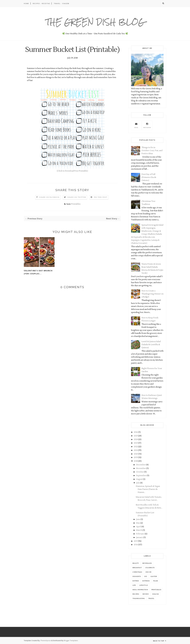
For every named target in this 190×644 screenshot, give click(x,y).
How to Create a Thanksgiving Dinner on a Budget (153, 294)
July (138, 483)
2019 (136, 457)
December (141, 465)
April (139, 527)
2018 (136, 461)
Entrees (146, 581)
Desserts (137, 576)
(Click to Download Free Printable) (72, 179)
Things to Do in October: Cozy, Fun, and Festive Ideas (152, 151)
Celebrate (150, 568)
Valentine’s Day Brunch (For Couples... (38, 281)
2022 (136, 447)
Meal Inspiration (140, 590)
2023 (136, 443)
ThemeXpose (46, 640)
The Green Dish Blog (95, 22)
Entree (136, 581)
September (141, 476)
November (141, 468)
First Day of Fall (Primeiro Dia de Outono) (149, 177)
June (138, 519)
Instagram (147, 125)
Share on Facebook (49, 206)
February (140, 534)
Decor (148, 572)
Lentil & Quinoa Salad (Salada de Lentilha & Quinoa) (151, 345)
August (139, 479)
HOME (26, 3)
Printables (76, 213)
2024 (136, 439)
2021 (136, 450)
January (140, 537)
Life (134, 585)
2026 (136, 432)
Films (156, 581)
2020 (136, 454)
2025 (136, 436)
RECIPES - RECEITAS (41, 3)
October (140, 472)
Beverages (147, 563)
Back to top (160, 641)
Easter (154, 576)
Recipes (136, 594)
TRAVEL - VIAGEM (61, 3)
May (138, 523)
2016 (136, 545)
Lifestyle (144, 585)
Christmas (137, 572)
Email (136, 125)
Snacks (156, 594)
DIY (146, 576)
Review (146, 594)
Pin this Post (101, 206)
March (139, 530)
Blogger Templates (71, 640)
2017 (136, 541)
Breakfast (137, 568)
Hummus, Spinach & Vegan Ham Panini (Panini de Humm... (148, 489)
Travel (151, 599)
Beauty (136, 563)
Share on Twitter (77, 206)
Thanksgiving (139, 599)
